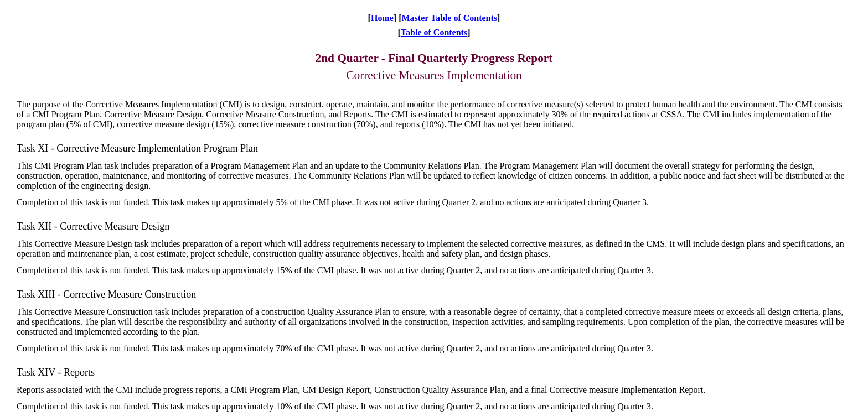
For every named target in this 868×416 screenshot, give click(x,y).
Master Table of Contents (449, 18)
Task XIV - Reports (56, 372)
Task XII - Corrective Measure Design (93, 226)
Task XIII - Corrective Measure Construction (106, 294)
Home (382, 18)
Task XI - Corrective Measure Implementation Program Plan (137, 148)
